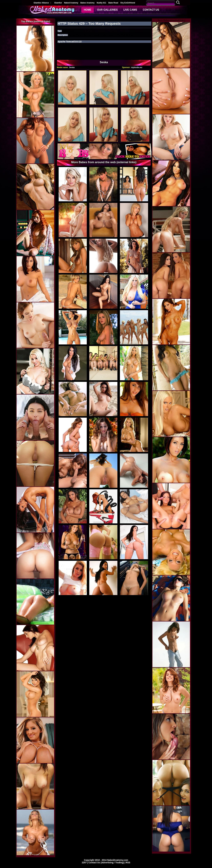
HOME (88, 10)
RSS (128, 863)
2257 (85, 863)
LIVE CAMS (130, 10)
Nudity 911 (101, 3)
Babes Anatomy (87, 3)
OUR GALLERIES (107, 10)
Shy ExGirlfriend (128, 3)
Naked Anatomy (71, 3)
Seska (72, 67)
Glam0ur (58, 3)
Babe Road (113, 3)
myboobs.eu (137, 67)
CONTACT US (151, 10)
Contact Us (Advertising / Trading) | (107, 863)
